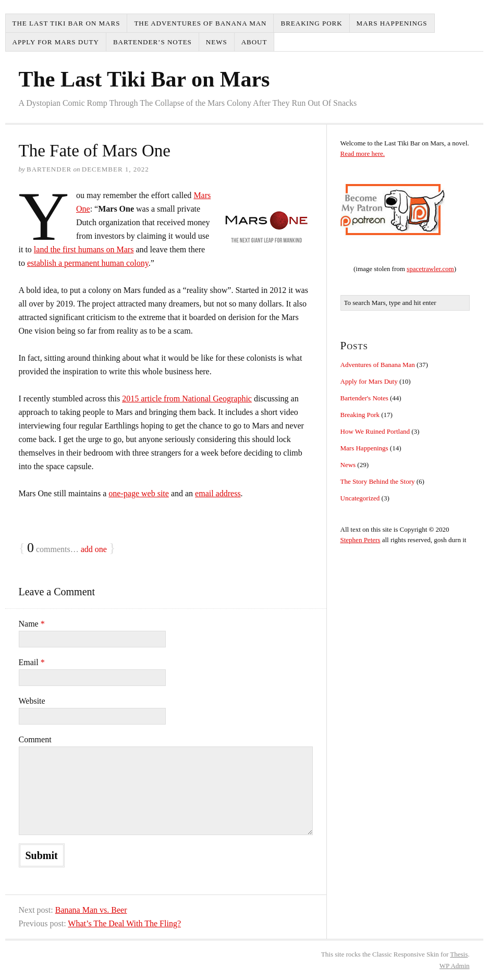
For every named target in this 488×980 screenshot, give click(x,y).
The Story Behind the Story (378, 481)
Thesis (459, 954)
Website (32, 701)
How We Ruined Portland (375, 431)
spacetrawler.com (430, 269)
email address (218, 493)
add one (94, 549)
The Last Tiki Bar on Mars (66, 23)
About (254, 42)
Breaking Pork (311, 23)
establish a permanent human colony (88, 263)
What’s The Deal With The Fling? (124, 923)
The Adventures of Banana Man (200, 23)
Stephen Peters (361, 540)
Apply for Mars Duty (56, 42)
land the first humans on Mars (84, 249)
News (217, 42)
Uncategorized (360, 498)
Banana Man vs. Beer (91, 910)
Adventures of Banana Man (378, 365)
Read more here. (363, 154)
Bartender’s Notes (152, 42)
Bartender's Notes (364, 398)
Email (32, 662)
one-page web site (139, 493)
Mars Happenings (392, 23)
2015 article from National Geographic (187, 399)
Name (32, 624)
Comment (35, 739)
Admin (455, 966)
